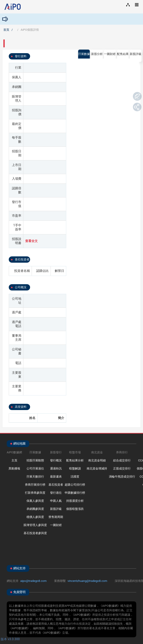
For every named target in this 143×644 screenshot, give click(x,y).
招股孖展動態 (35, 460)
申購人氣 (56, 501)
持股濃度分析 (75, 501)
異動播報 (14, 468)
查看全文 (31, 241)
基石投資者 (56, 485)
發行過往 (56, 493)
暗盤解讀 (75, 468)
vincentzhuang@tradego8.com (87, 581)
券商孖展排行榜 (35, 485)
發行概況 (56, 460)
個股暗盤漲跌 (75, 509)
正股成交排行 (122, 468)
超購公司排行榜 (75, 485)
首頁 (6, 30)
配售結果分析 (75, 460)
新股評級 (56, 509)
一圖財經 (56, 525)
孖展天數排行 (35, 477)
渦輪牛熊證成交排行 (122, 477)
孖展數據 (84, 54)
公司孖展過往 (35, 468)
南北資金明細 (97, 460)
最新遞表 (56, 477)
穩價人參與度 (35, 517)
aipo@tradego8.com (33, 581)
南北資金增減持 (97, 468)
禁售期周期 (56, 517)
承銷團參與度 (35, 509)
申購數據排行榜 (75, 493)
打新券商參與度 (35, 493)
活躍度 (75, 477)
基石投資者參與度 (35, 533)
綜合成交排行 (122, 460)
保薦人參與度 (35, 501)
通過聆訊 (56, 468)
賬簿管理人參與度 (35, 525)
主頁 (14, 460)
